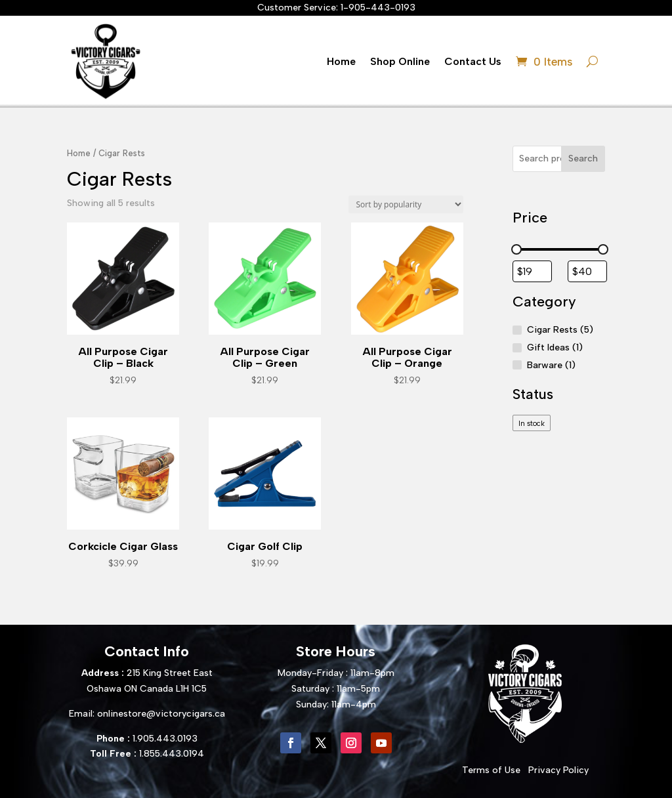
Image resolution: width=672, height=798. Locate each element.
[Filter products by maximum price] (587, 271)
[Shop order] (406, 204)
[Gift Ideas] (517, 348)
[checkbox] (532, 423)
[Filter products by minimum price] (532, 271)
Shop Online (400, 61)
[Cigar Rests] (517, 330)
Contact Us (473, 61)
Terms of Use (491, 770)
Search (583, 158)
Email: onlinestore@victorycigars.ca (147, 714)
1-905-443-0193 (378, 8)
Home (341, 61)
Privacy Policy (558, 770)
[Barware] (517, 365)
